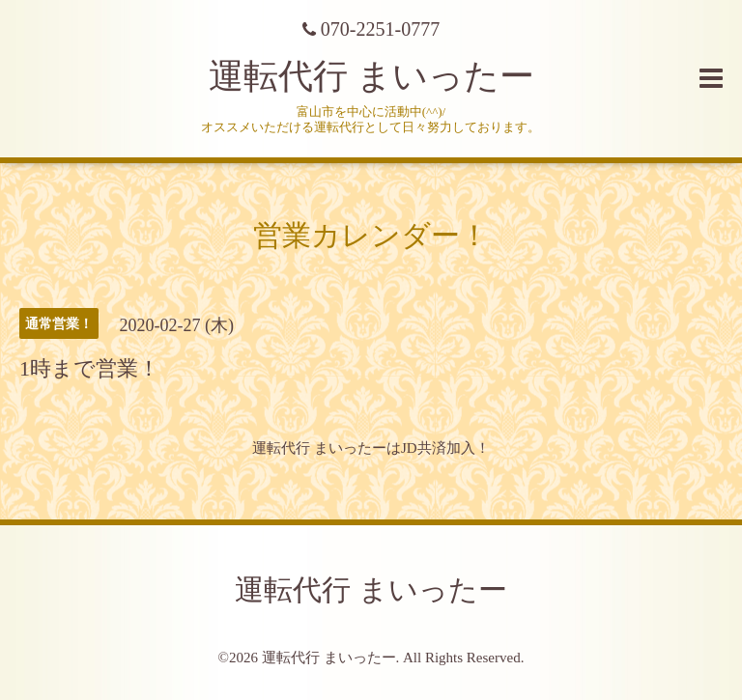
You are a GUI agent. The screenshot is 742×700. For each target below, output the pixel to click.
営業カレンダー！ (371, 235)
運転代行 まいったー (371, 76)
